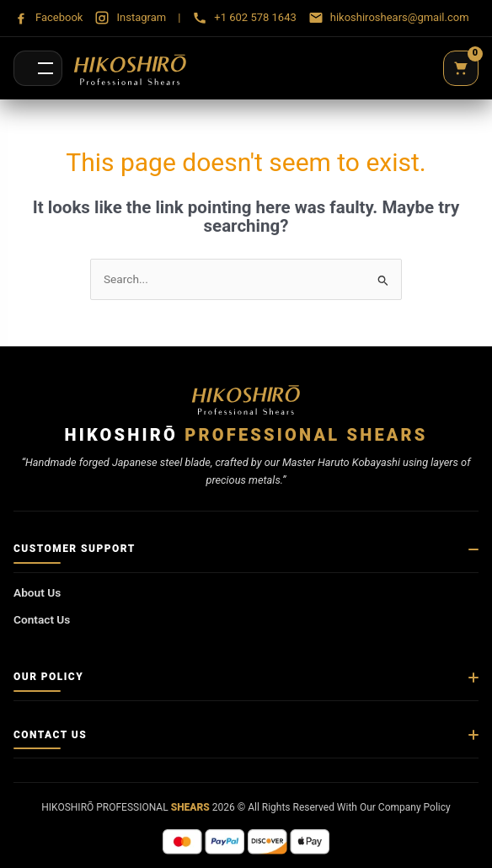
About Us (37, 592)
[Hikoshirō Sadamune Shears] (130, 68)
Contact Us (42, 619)
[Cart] (461, 68)
